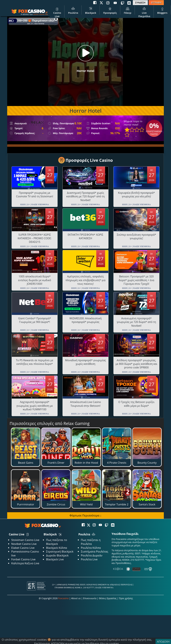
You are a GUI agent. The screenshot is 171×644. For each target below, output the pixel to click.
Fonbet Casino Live (23, 559)
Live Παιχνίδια (144, 12)
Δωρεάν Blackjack (57, 555)
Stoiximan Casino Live (25, 540)
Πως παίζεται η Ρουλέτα (91, 542)
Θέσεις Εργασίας (108, 598)
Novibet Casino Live (24, 544)
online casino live (41, 14)
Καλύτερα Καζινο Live (25, 563)
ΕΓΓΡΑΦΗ (156, 3)
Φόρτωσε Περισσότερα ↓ (85, 515)
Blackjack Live (55, 559)
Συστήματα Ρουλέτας (95, 551)
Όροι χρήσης (126, 598)
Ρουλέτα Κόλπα (91, 548)
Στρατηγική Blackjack (60, 551)
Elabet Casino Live (23, 548)
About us (76, 598)
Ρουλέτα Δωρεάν (92, 555)
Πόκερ (128, 10)
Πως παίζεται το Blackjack (57, 542)
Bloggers (162, 10)
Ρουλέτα (73, 10)
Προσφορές (110, 10)
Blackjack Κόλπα (56, 548)
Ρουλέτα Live (89, 559)
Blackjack (91, 10)
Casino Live (57, 12)
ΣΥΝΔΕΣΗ (140, 3)
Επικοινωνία (90, 598)
